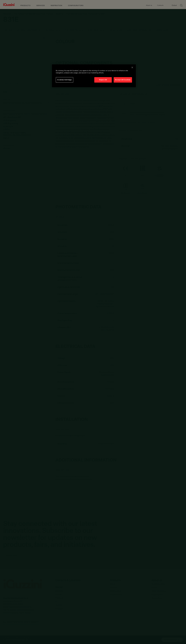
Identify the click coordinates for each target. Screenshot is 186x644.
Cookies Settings (64, 80)
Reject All (103, 80)
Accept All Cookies (123, 80)
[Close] (132, 67)
